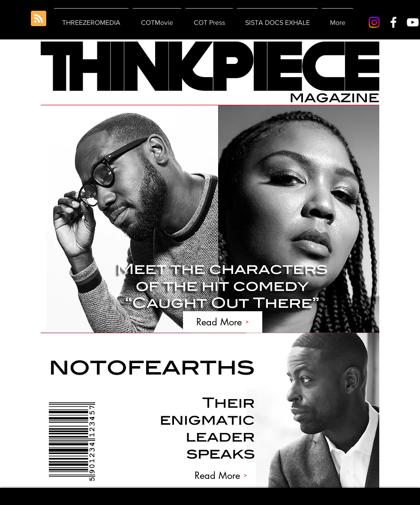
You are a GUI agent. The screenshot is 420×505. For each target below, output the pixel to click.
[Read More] (223, 322)
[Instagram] (374, 22)
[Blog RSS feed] (39, 19)
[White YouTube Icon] (413, 22)
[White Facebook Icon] (393, 22)
